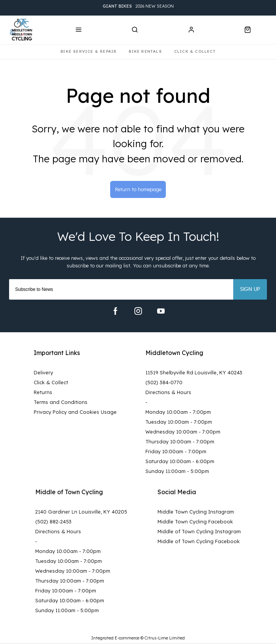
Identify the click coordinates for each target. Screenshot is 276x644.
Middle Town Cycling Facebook (195, 521)
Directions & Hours (168, 392)
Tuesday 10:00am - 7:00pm (179, 422)
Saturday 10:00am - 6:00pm (180, 461)
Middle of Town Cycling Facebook (199, 541)
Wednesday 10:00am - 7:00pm (183, 432)
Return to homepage (138, 189)
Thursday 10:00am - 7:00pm (180, 441)
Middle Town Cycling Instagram (196, 512)
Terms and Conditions (61, 402)
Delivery (43, 372)
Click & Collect (51, 382)
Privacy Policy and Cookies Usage (75, 412)
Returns (43, 392)
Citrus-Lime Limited (165, 638)
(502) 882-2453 (53, 521)
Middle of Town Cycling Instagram (199, 531)
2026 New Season (138, 6)
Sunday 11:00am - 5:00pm (177, 471)
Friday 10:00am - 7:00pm (176, 451)
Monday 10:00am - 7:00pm (178, 412)
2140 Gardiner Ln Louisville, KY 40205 (81, 512)
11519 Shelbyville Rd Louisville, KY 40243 (194, 372)
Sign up (250, 289)
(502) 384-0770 (164, 382)
